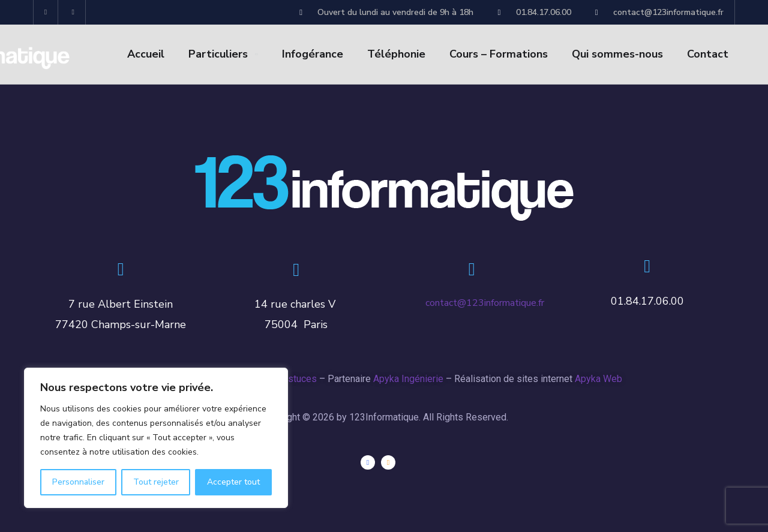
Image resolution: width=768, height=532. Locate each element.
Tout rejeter (156, 482)
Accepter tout (233, 482)
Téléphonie (396, 54)
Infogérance (313, 54)
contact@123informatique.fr (485, 303)
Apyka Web (598, 379)
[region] (156, 438)
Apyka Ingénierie (408, 379)
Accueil (146, 54)
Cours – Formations (499, 54)
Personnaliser (78, 482)
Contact (708, 54)
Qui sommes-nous (617, 54)
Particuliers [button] (218, 54)
